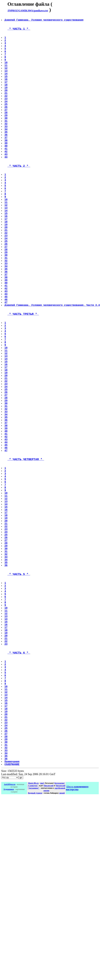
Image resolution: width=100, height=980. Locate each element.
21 (6, 109)
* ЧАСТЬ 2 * (19, 197)
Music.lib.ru (33, 940)
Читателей (60, 943)
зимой (62, 950)
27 (6, 129)
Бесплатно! (60, 940)
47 (6, 363)
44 (6, 187)
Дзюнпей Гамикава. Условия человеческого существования (44, 21)
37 (6, 163)
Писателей (49, 943)
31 (6, 143)
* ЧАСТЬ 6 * (19, 786)
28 (6, 133)
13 (6, 82)
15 (6, 88)
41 (6, 177)
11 (6, 75)
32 (6, 146)
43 (6, 184)
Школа (77, 945)
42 (6, 180)
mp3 (42, 940)
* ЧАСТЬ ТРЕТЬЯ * (23, 376)
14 (6, 85)
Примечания (12, 918)
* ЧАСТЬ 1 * (19, 31)
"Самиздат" (33, 943)
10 (6, 71)
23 (6, 116)
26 (6, 126)
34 (6, 153)
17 (6, 95)
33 (6, 150)
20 (6, 105)
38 (6, 167)
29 (6, 136)
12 (6, 78)
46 (6, 360)
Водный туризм (35, 950)
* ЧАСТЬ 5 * (19, 691)
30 (6, 139)
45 (6, 356)
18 (6, 99)
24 (6, 119)
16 (6, 92)
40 (6, 173)
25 (6, 122)
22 (6, 112)
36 (6, 160)
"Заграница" (33, 945)
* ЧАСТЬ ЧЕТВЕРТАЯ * (26, 552)
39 (6, 170)
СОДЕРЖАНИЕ (12, 921)
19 (6, 102)
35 (6, 156)
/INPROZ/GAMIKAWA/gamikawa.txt (28, 11)
